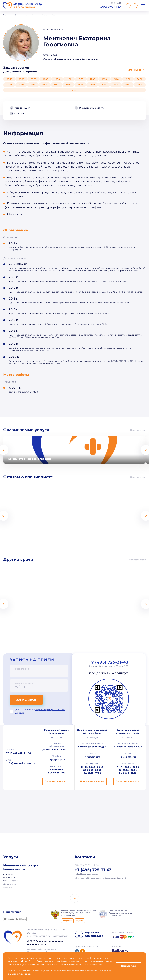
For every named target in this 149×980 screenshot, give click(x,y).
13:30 (128, 79)
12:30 (104, 79)
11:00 (69, 79)
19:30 (128, 85)
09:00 (21, 79)
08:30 (9, 79)
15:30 (33, 85)
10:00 (45, 79)
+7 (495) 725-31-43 (108, 7)
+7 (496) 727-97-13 (92, 757)
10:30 (57, 79)
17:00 (68, 85)
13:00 (116, 79)
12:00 (93, 79)
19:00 (116, 85)
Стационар (9, 874)
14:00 (140, 79)
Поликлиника (10, 878)
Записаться (26, 700)
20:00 (140, 85)
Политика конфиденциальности (42, 949)
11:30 (81, 79)
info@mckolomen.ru (20, 764)
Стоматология (10, 881)
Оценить (80, 921)
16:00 (45, 85)
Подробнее (67, 921)
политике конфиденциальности (83, 965)
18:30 (104, 85)
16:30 (57, 85)
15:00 (21, 85)
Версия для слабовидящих (94, 934)
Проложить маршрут (109, 674)
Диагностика (10, 884)
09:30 (34, 79)
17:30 (80, 85)
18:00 (92, 85)
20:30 (74, 90)
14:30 (9, 85)
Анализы (8, 888)
